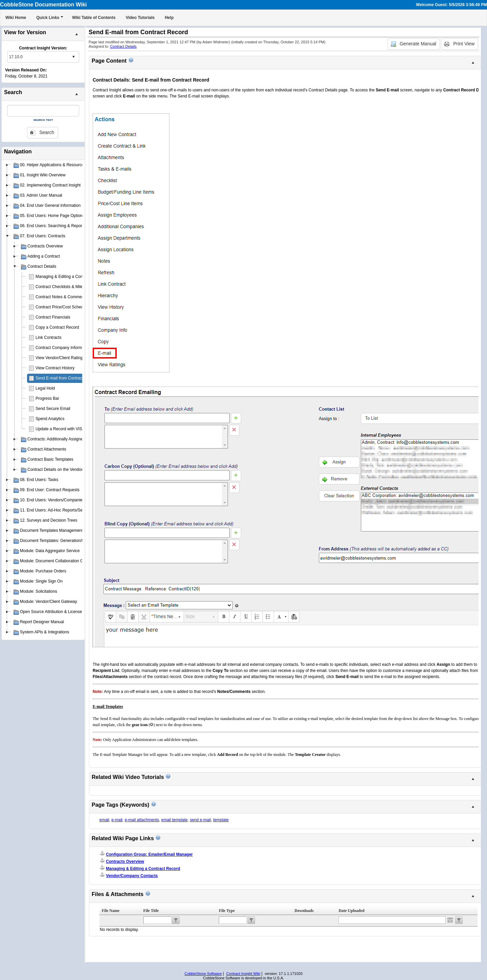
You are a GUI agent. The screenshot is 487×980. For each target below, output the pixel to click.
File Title (151, 911)
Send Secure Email (53, 409)
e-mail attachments (142, 820)
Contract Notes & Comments (61, 297)
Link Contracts (49, 337)
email (104, 820)
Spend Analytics (50, 419)
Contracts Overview (125, 862)
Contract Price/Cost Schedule (62, 307)
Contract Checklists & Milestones (65, 287)
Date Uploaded (351, 911)
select (73, 57)
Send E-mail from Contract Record (66, 378)
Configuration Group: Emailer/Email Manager (149, 854)
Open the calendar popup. (450, 920)
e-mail (117, 820)
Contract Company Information (63, 348)
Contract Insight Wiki (243, 974)
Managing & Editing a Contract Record (70, 277)
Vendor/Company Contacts (132, 876)
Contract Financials (53, 317)
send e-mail (200, 820)
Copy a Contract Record (57, 327)
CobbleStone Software (203, 974)
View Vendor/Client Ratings (60, 358)
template (221, 820)
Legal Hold (45, 388)
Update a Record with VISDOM (64, 429)
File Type (227, 911)
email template (175, 820)
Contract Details (123, 46)
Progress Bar (47, 398)
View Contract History (55, 368)
